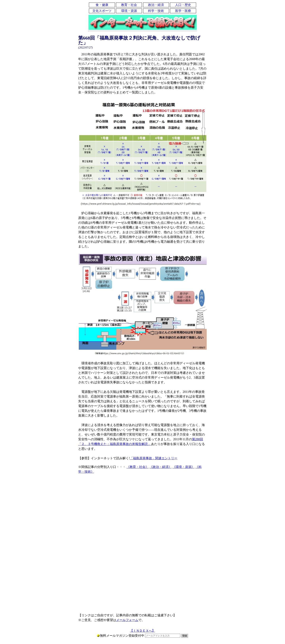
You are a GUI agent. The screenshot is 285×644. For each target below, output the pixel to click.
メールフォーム (127, 620)
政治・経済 (156, 5)
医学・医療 (183, 11)
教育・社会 (129, 5)
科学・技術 (156, 11)
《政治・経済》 (161, 467)
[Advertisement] (142, 510)
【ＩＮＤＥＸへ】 (142, 631)
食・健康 (102, 5)
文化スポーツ (102, 11)
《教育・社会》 (138, 467)
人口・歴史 (183, 5)
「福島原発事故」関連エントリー (154, 458)
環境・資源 (129, 11)
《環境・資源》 (183, 467)
